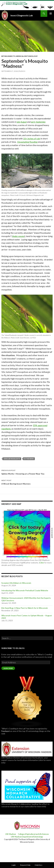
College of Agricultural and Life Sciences (33, 834)
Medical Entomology (27, 56)
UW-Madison (11, 834)
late (18, 122)
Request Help (25, 865)
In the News (29, 459)
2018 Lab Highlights (12, 459)
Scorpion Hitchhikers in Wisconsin (16, 583)
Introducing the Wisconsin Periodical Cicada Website (25, 590)
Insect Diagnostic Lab (22, 15)
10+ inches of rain (32, 138)
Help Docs (39, 865)
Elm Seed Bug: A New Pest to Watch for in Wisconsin (25, 608)
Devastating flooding (27, 142)
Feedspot (6, 731)
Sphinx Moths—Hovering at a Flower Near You (27, 472)
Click (42, 563)
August (24, 122)
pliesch (22, 71)
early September (38, 122)
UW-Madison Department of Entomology (27, 837)
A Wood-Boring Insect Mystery (27, 482)
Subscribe (8, 668)
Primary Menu (51, 13)
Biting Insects (8, 56)
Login (14, 865)
